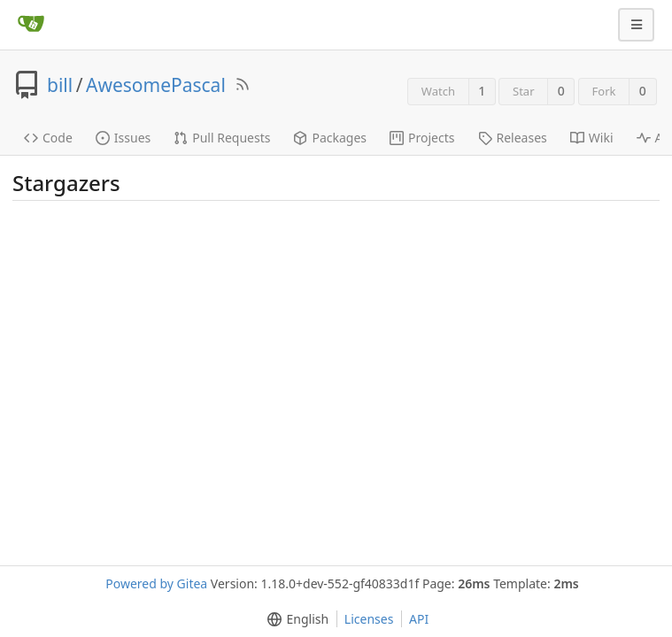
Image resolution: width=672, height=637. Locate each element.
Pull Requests (222, 138)
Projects (422, 138)
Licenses (369, 619)
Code (48, 138)
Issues (123, 138)
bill (60, 85)
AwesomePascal (156, 85)
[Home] (31, 25)
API (419, 619)
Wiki (592, 138)
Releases (513, 138)
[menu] (294, 619)
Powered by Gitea (156, 583)
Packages (330, 138)
